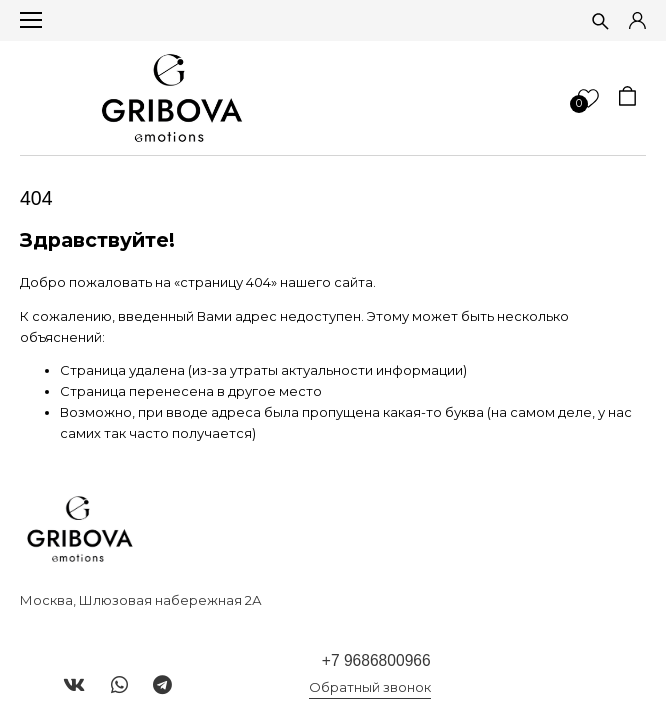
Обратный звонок (370, 687)
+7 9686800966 (376, 660)
